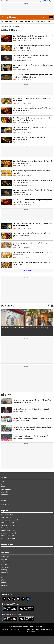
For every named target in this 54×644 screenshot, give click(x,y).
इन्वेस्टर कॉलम (5, 492)
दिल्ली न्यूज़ (4, 559)
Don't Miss (8, 306)
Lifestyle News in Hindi (8, 538)
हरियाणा (3, 580)
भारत (21, 21)
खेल (49, 21)
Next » (30, 271)
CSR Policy (36, 629)
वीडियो (16, 21)
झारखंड (3, 588)
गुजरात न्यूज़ (4, 575)
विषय (10, 26)
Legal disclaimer (15, 629)
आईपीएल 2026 (29, 21)
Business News (6, 528)
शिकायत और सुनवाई (7, 489)
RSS (20, 632)
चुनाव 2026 (8, 21)
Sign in (51, 1)
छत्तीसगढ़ (4, 583)
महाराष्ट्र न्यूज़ (4, 570)
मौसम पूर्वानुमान (5, 504)
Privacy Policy (26, 629)
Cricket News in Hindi (8, 525)
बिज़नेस (15, 41)
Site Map (5, 629)
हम (2, 484)
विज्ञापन (3, 487)
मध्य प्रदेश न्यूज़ (5, 567)
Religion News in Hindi (8, 530)
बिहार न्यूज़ (4, 565)
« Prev (24, 271)
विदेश (37, 21)
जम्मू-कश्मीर (4, 585)
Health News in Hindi (8, 536)
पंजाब (3, 578)
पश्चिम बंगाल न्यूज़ (6, 562)
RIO (25, 632)
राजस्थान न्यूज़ (5, 572)
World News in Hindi (7, 517)
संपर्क (3, 482)
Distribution (32, 632)
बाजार (14, 70)
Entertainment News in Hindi (10, 520)
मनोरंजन (43, 21)
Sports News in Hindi (8, 523)
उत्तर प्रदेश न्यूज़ (5, 557)
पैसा (6, 26)
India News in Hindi (7, 515)
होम (2, 21)
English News (5, 495)
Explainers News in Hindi (9, 533)
